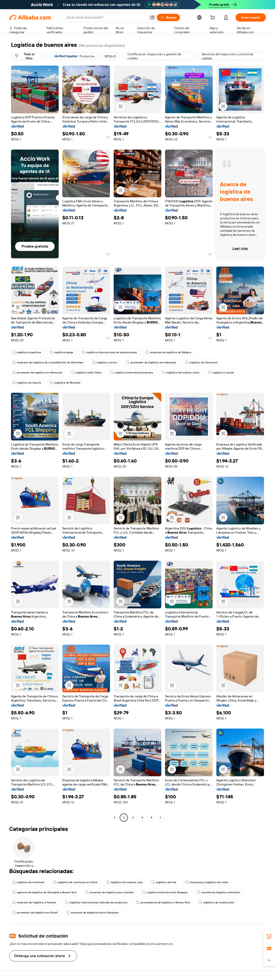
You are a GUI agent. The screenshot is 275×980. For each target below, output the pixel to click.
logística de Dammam (201, 362)
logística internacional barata (132, 373)
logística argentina (27, 352)
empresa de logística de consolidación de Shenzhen (48, 362)
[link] (269, 936)
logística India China (86, 373)
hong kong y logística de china (207, 882)
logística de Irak (164, 882)
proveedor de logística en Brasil (35, 913)
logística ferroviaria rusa (124, 882)
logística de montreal (28, 882)
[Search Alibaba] (106, 17)
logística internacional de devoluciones (109, 352)
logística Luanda (221, 373)
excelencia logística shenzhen (219, 892)
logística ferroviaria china (181, 373)
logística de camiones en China (75, 882)
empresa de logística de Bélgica (168, 352)
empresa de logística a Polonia (34, 902)
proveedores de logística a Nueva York (163, 902)
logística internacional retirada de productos (96, 902)
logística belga (61, 352)
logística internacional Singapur (165, 892)
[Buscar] (168, 17)
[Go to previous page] (115, 818)
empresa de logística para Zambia (110, 892)
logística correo (105, 362)
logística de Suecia (27, 383)
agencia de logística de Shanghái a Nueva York (44, 892)
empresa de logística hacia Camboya (92, 913)
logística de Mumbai (65, 383)
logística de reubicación (216, 902)
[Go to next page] (160, 818)
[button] (152, 17)
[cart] (213, 18)
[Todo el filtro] (26, 56)
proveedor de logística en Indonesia (151, 362)
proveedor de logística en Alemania (37, 373)
